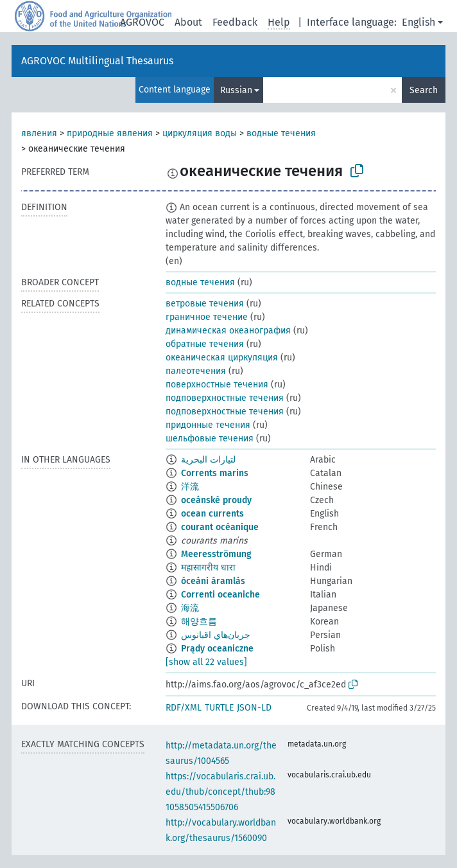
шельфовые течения (210, 438)
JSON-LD (254, 708)
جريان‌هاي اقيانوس (216, 635)
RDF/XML (184, 708)
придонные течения (208, 425)
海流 (190, 608)
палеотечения (196, 371)
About (188, 22)
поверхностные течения (217, 385)
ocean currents (212, 514)
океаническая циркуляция (222, 358)
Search (424, 90)
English (418, 22)
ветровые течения (205, 304)
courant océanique (220, 527)
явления (39, 133)
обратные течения (205, 344)
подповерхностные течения (225, 398)
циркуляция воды (200, 133)
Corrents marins (215, 473)
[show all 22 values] (206, 662)
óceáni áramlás (213, 581)
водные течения (281, 133)
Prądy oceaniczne (217, 649)
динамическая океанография (228, 331)
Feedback (235, 22)
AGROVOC (142, 22)
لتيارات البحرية (208, 460)
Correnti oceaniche (220, 595)
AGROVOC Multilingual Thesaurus (97, 61)
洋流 (190, 487)
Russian (236, 90)
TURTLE (219, 708)
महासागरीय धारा (208, 568)
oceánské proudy (216, 500)
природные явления (110, 133)
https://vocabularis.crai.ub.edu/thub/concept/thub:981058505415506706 (220, 792)
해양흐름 (199, 622)
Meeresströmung (216, 554)
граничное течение (207, 317)
